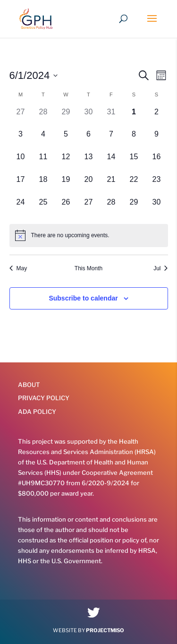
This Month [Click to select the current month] (88, 268)
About (29, 385)
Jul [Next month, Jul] (160, 268)
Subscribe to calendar (83, 298)
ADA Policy (37, 412)
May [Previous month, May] (18, 268)
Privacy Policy (44, 398)
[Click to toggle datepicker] (34, 75)
